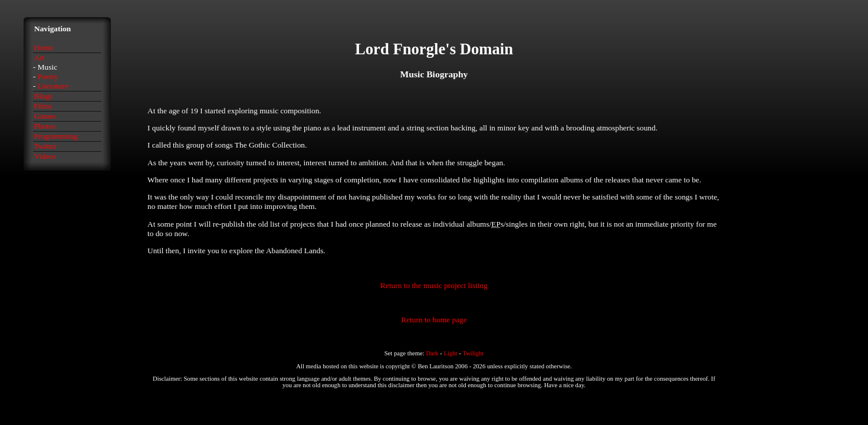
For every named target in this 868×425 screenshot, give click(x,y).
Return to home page (434, 320)
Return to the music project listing (434, 285)
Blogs (43, 96)
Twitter (45, 146)
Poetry (48, 76)
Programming (56, 136)
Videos (45, 156)
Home (44, 48)
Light (451, 353)
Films (43, 106)
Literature (53, 86)
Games (45, 116)
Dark (432, 353)
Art (40, 58)
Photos (45, 126)
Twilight (473, 353)
